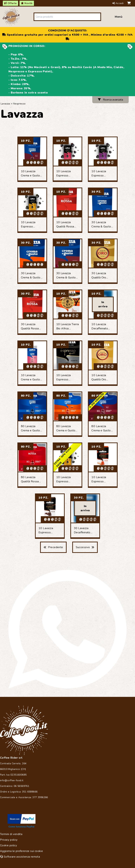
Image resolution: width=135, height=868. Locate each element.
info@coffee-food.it (12, 780)
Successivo (85, 547)
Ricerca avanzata (110, 100)
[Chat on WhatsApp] (67, 629)
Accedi (118, 3)
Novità (27, 3)
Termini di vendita (11, 834)
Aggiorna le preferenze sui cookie (21, 851)
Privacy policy (9, 840)
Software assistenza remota (20, 857)
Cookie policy (8, 845)
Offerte (10, 3)
